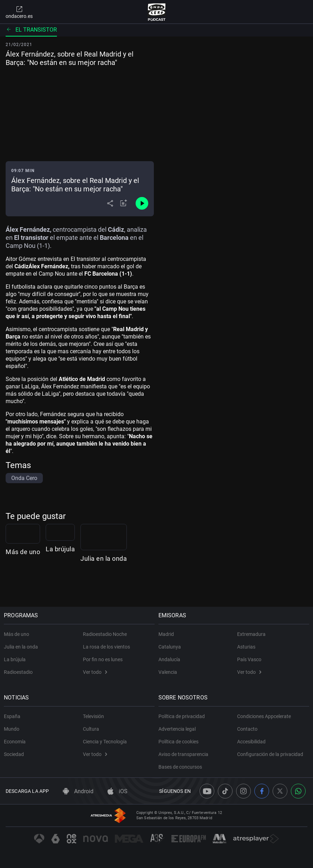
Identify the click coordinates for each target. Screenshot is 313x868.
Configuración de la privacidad (270, 754)
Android (78, 791)
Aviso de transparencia (185, 754)
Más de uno (23, 588)
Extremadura (251, 634)
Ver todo (95, 672)
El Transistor (31, 30)
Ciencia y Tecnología (105, 742)
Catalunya (171, 647)
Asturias (246, 647)
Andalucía (171, 659)
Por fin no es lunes (103, 659)
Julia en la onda (237, 588)
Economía (17, 742)
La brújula (124, 588)
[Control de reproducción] (142, 203)
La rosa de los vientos (106, 647)
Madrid (168, 634)
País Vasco (249, 659)
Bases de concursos (182, 767)
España (14, 716)
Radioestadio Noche (105, 634)
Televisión (93, 716)
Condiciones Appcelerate (264, 716)
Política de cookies (180, 742)
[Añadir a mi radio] (124, 203)
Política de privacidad (183, 716)
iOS (118, 791)
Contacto (247, 729)
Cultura (91, 729)
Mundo (13, 729)
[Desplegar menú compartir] (110, 203)
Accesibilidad (251, 742)
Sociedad (16, 754)
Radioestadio (20, 672)
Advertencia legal (179, 729)
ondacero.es (19, 12)
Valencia (169, 672)
